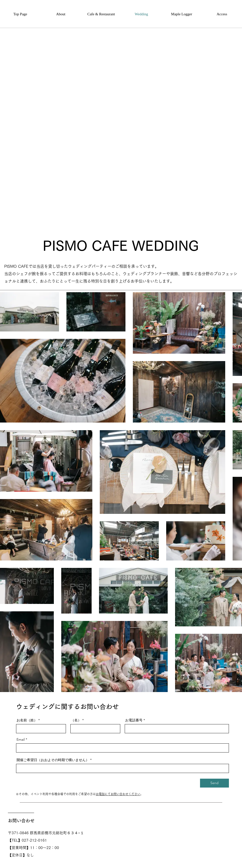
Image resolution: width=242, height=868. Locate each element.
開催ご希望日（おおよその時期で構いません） (53, 760)
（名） (76, 720)
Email (21, 739)
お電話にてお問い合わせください (118, 794)
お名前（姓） (27, 720)
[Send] (214, 783)
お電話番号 (134, 720)
